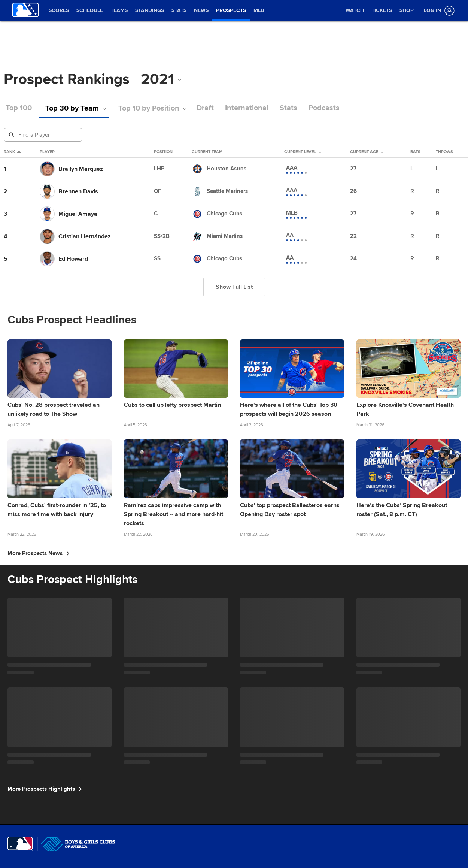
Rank (12, 152)
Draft (205, 108)
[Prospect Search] (44, 135)
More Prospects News (39, 553)
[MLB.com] (20, 844)
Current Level (303, 152)
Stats (288, 108)
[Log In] (438, 11)
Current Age (367, 152)
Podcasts (324, 108)
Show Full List (234, 287)
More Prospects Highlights (45, 789)
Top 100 (19, 108)
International (247, 108)
